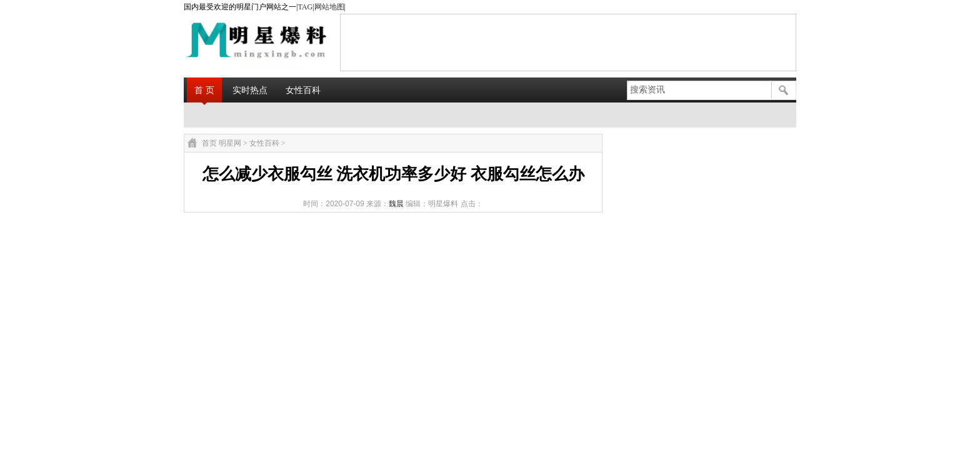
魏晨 (396, 204)
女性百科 (303, 90)
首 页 (204, 90)
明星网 (230, 143)
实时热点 (250, 90)
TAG (305, 7)
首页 (209, 143)
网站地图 (329, 7)
